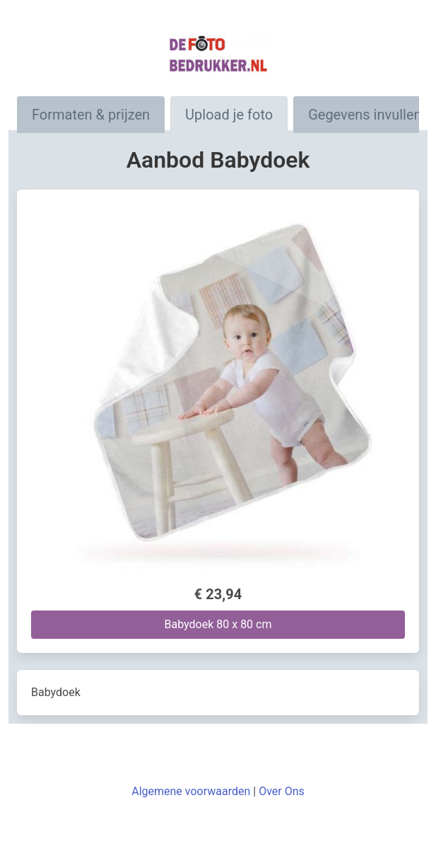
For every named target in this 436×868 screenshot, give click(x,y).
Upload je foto (229, 115)
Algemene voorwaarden (191, 791)
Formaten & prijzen (91, 115)
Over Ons (282, 791)
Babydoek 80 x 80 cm (218, 624)
